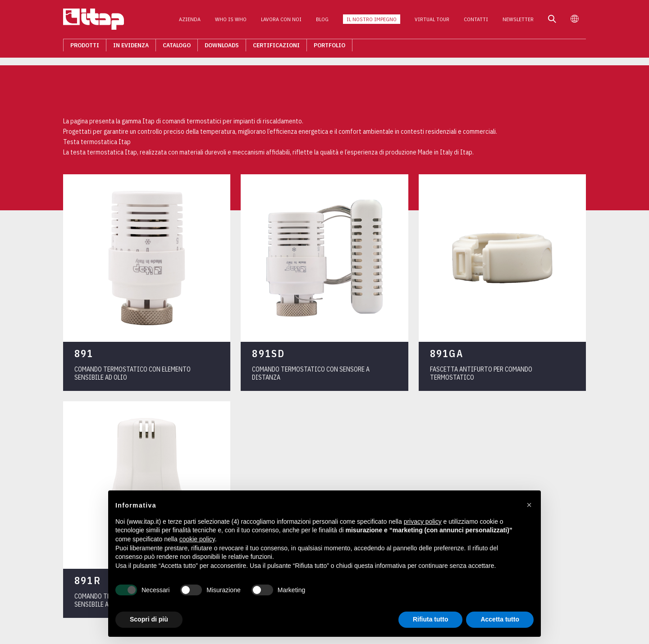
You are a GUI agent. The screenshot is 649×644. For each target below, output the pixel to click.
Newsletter (518, 22)
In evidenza (131, 48)
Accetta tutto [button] (500, 619)
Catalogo (177, 48)
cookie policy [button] (197, 539)
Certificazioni (276, 48)
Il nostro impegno (372, 22)
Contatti (476, 22)
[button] (529, 505)
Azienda (190, 22)
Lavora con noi (281, 22)
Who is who (231, 22)
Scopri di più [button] (149, 619)
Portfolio (329, 48)
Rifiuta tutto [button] (431, 619)
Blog (322, 22)
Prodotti (85, 48)
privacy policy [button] (423, 522)
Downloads (222, 48)
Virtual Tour (432, 22)
